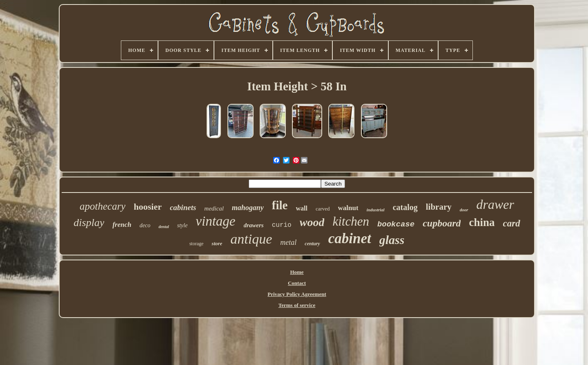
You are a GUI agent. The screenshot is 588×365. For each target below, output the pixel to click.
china (482, 222)
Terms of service (297, 305)
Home (297, 272)
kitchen (351, 221)
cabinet (350, 238)
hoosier (147, 207)
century (312, 244)
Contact (297, 283)
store (217, 243)
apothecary (102, 206)
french (122, 225)
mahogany (248, 208)
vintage (215, 221)
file (280, 205)
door (464, 210)
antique (251, 239)
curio (282, 225)
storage (197, 244)
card (512, 223)
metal (288, 242)
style (183, 225)
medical (214, 208)
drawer (495, 204)
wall (301, 208)
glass (392, 240)
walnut (348, 208)
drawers (254, 225)
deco (145, 225)
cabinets (183, 207)
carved (323, 209)
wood (312, 222)
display (89, 223)
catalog (405, 207)
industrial (376, 210)
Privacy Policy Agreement (297, 294)
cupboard (442, 223)
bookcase (396, 224)
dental (164, 227)
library (439, 207)
